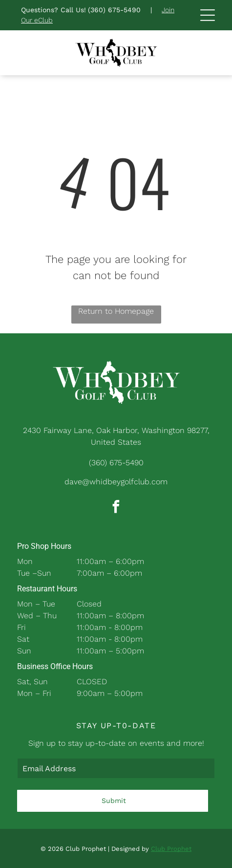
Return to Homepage (116, 311)
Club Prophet (171, 849)
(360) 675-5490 (114, 10)
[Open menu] (208, 15)
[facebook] (116, 508)
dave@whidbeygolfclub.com (116, 482)
